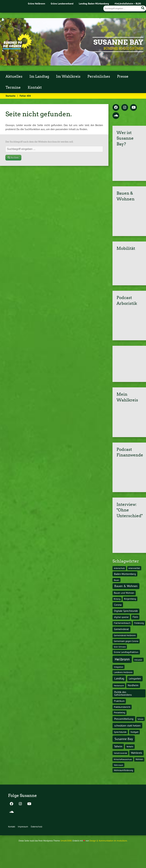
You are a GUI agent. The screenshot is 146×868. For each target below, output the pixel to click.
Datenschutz (37, 827)
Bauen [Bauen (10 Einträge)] (117, 580)
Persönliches (99, 76)
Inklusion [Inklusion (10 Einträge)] (138, 660)
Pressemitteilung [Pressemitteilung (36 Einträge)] (124, 719)
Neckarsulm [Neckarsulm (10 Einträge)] (119, 685)
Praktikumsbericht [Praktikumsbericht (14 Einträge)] (122, 707)
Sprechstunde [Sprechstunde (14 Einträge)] (120, 732)
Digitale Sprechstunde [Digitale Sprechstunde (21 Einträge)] (126, 611)
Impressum (23, 827)
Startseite (10, 96)
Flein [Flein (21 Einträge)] (135, 617)
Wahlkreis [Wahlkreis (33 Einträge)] (137, 753)
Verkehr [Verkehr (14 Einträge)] (130, 746)
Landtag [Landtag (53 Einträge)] (119, 678)
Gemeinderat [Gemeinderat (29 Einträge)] (121, 629)
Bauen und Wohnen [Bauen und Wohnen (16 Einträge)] (124, 593)
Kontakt (35, 87)
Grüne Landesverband (62, 3)
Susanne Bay (118, 42)
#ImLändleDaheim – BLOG (128, 3)
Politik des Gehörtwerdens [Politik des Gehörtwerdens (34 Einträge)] (123, 693)
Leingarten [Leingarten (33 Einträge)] (135, 678)
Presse (123, 76)
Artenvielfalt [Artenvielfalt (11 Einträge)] (134, 568)
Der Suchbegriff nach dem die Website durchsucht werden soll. (39, 142)
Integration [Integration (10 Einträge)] (119, 667)
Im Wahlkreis (68, 76)
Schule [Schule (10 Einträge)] (140, 719)
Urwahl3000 (66, 841)
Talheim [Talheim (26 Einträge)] (118, 746)
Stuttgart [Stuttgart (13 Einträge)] (134, 732)
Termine (13, 87)
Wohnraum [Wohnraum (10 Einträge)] (119, 765)
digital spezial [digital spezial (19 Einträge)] (121, 617)
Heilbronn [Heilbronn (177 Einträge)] (122, 659)
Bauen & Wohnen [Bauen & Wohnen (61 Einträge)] (126, 586)
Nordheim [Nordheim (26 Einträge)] (133, 685)
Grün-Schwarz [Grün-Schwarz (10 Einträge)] (120, 647)
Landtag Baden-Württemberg (94, 3)
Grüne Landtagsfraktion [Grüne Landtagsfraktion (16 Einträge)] (126, 652)
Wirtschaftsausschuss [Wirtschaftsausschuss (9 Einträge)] (123, 759)
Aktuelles (14, 76)
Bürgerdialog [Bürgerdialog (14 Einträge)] (130, 599)
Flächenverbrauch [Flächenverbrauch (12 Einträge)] (122, 623)
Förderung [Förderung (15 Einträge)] (139, 623)
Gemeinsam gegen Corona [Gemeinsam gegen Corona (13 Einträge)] (126, 641)
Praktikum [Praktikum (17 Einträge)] (119, 701)
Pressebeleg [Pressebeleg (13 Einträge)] (120, 713)
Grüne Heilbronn (37, 3)
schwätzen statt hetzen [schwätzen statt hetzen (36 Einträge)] (127, 725)
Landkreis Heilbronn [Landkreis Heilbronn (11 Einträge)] (123, 672)
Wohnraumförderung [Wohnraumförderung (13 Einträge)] (123, 770)
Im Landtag (39, 76)
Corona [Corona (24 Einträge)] (118, 605)
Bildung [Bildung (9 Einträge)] (117, 599)
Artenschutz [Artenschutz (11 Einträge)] (119, 568)
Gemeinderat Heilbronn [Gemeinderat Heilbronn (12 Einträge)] (125, 635)
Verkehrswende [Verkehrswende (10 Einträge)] (120, 753)
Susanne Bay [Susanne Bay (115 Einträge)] (124, 739)
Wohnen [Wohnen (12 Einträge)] (139, 759)
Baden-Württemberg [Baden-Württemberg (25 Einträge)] (125, 574)
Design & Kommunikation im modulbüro (108, 841)
